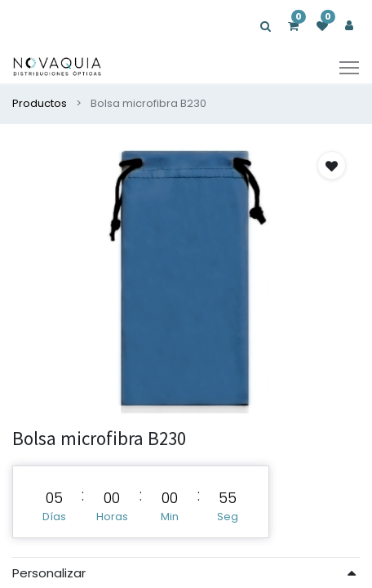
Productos (40, 103)
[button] (332, 165)
